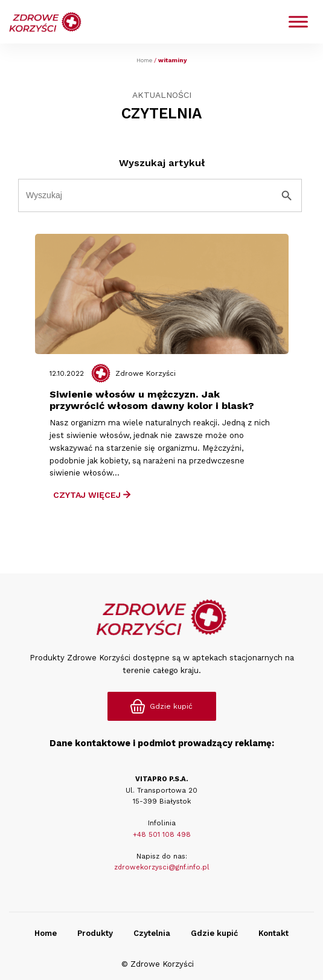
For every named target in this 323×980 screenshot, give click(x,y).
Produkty (95, 933)
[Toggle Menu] (298, 22)
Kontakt (273, 933)
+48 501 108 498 (162, 834)
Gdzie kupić (214, 933)
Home (144, 60)
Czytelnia (152, 933)
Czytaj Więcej (92, 495)
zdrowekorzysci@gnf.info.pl (162, 867)
